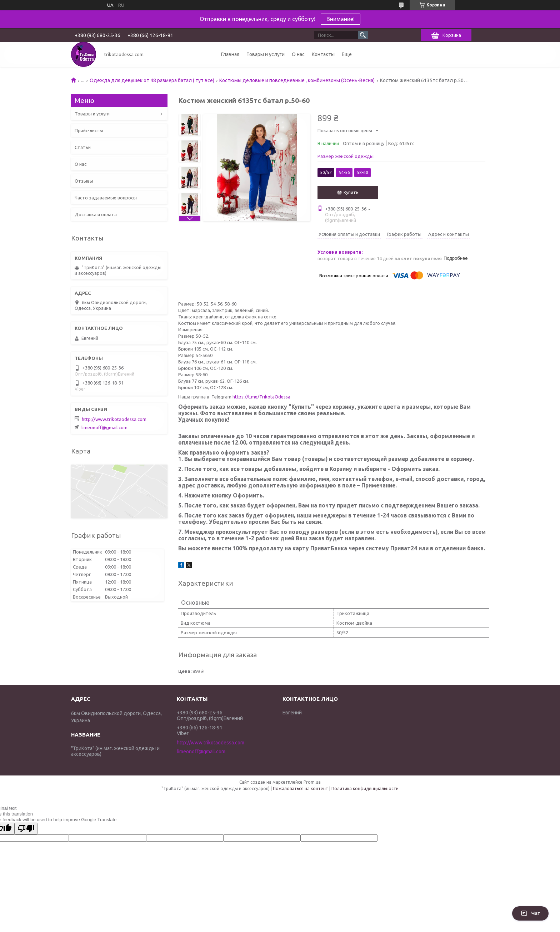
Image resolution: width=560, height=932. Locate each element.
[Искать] (363, 35)
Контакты (323, 54)
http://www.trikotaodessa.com (114, 419)
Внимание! (341, 19)
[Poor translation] (26, 829)
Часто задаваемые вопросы (106, 198)
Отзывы (84, 181)
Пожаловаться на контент (301, 789)
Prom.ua (312, 782)
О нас (298, 54)
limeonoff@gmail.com (104, 427)
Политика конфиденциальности (365, 789)
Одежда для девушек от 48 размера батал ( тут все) (152, 80)
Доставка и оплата (96, 214)
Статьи (83, 147)
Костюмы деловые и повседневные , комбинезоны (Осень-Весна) (297, 80)
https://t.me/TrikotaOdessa (261, 397)
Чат (530, 913)
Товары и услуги (266, 54)
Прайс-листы (89, 130)
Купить (351, 192)
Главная (230, 54)
